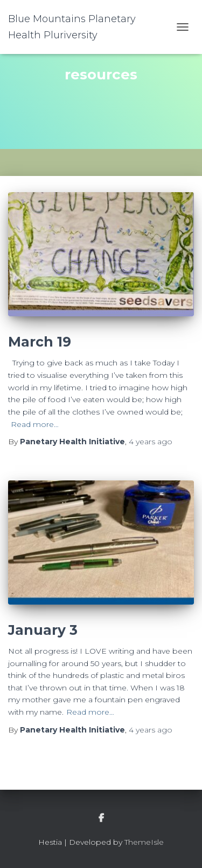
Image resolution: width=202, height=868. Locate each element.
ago (151, 442)
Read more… (35, 424)
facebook (101, 818)
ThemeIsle (144, 842)
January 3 (43, 630)
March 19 (40, 342)
